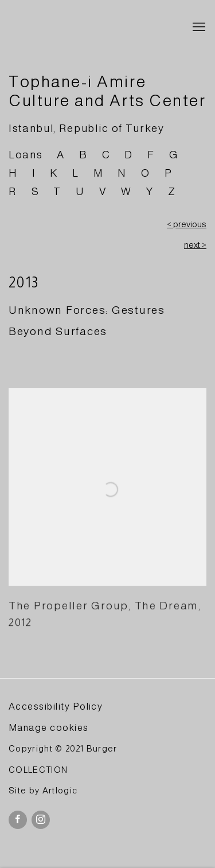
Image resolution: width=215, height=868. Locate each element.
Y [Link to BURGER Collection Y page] (150, 191)
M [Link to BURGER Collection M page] (99, 173)
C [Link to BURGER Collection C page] (106, 155)
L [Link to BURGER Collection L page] (76, 173)
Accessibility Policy (56, 706)
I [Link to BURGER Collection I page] (34, 173)
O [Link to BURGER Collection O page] (146, 173)
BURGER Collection (90, 28)
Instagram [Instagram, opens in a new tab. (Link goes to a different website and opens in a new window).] (41, 820)
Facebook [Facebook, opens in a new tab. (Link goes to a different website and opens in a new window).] (18, 820)
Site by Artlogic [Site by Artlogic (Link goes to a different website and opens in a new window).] (43, 791)
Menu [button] (198, 28)
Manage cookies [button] (49, 727)
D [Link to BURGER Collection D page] (129, 155)
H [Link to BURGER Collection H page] (13, 173)
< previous (187, 224)
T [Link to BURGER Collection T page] (57, 191)
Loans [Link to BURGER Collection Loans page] (26, 155)
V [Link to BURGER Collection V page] (103, 191)
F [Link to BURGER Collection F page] (151, 155)
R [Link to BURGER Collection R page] (13, 191)
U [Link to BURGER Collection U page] (80, 191)
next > (195, 245)
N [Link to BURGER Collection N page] (122, 173)
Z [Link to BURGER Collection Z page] (172, 191)
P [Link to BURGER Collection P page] (169, 173)
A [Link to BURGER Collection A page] (61, 155)
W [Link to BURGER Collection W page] (126, 191)
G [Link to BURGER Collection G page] (174, 155)
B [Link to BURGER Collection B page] (83, 155)
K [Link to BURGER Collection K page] (54, 173)
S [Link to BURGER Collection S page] (36, 191)
